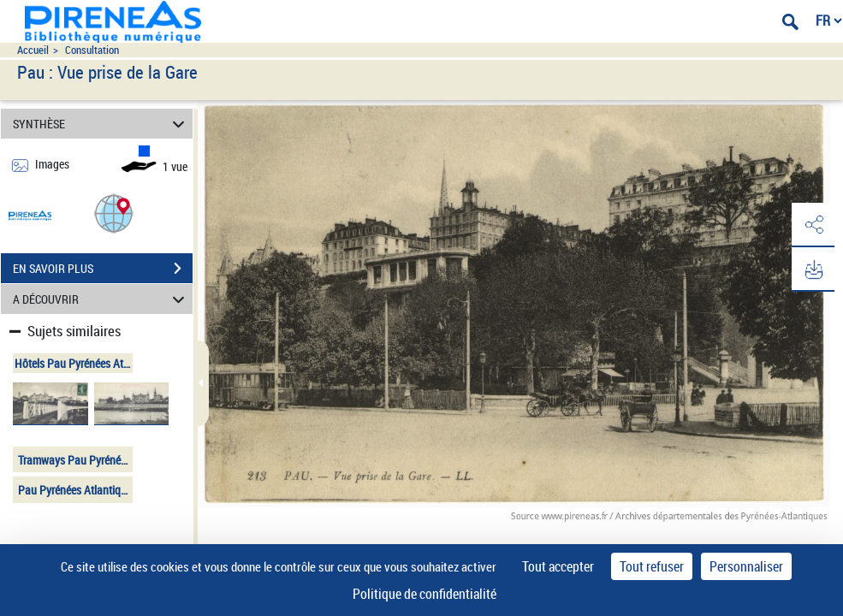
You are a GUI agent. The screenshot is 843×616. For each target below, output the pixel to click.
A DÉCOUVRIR (101, 299)
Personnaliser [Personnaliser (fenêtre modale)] (746, 566)
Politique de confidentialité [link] (424, 594)
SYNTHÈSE (101, 124)
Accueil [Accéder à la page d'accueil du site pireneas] (33, 50)
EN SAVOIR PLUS (103, 269)
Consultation (92, 50)
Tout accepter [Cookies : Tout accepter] (558, 566)
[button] (114, 213)
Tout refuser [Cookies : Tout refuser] (652, 566)
